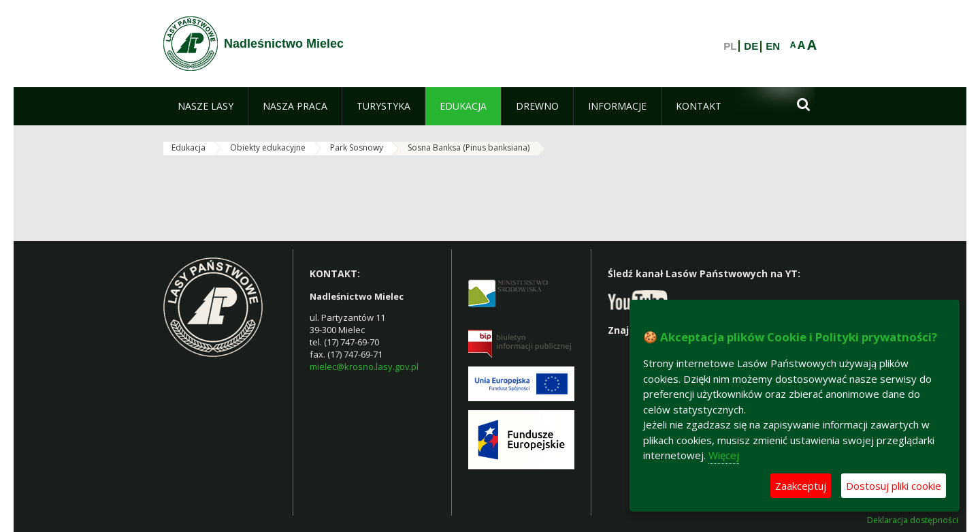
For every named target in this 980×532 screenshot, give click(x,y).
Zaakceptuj (801, 486)
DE (751, 46)
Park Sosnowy (357, 147)
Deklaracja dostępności (913, 520)
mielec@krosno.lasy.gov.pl (364, 366)
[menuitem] (206, 106)
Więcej (724, 455)
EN (773, 46)
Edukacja (189, 147)
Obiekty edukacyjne (268, 147)
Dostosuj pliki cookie (894, 486)
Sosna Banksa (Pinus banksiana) (469, 147)
